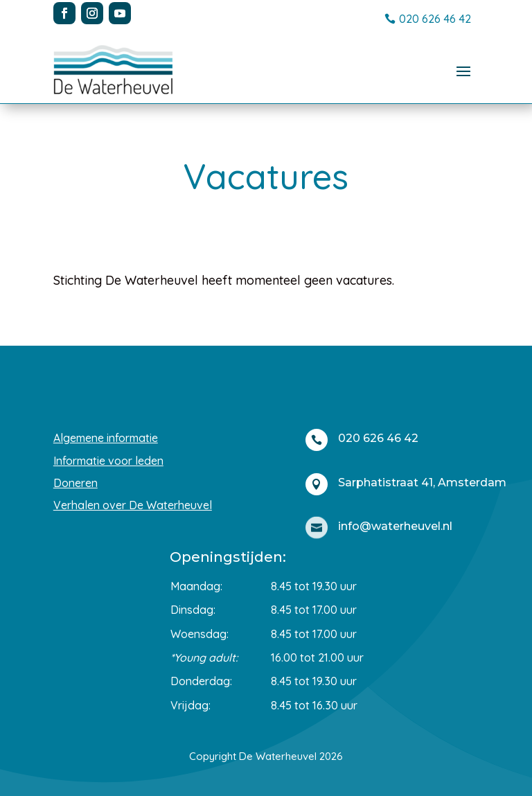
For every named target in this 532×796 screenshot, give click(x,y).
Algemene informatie (106, 438)
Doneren (76, 483)
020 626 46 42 (435, 19)
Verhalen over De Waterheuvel (133, 505)
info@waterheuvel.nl (395, 526)
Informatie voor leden (108, 461)
